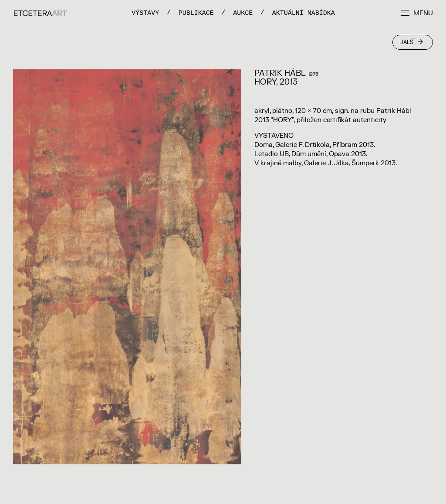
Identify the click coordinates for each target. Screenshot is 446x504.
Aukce (243, 13)
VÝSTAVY (145, 13)
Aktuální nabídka (304, 13)
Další (411, 42)
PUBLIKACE (196, 13)
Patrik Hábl (280, 73)
